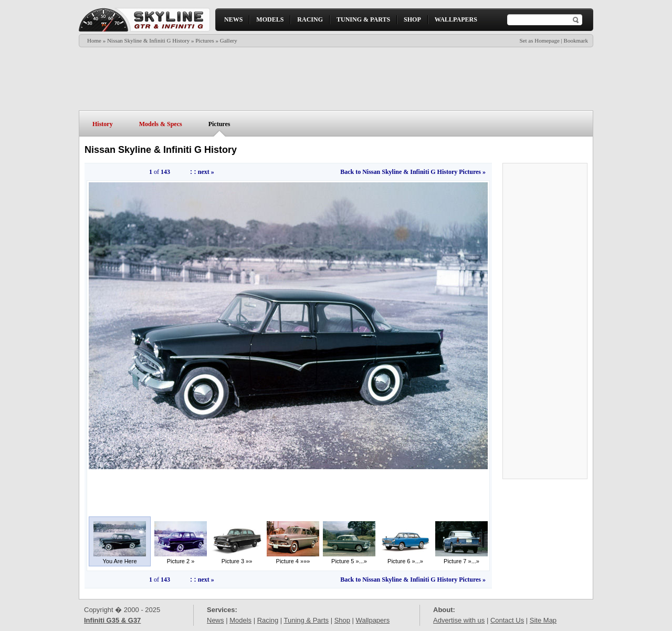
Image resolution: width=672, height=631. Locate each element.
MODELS (270, 19)
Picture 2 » (181, 558)
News (216, 620)
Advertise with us (459, 620)
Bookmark (576, 40)
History (103, 124)
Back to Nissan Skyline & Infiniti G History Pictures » (413, 172)
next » (206, 172)
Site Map (543, 620)
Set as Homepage (539, 40)
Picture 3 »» (237, 558)
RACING (310, 19)
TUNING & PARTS (363, 19)
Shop (342, 620)
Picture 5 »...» (349, 558)
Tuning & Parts (307, 620)
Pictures (204, 40)
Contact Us (507, 620)
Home (94, 40)
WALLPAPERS (456, 19)
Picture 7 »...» (461, 558)
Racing (268, 620)
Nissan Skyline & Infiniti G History (148, 40)
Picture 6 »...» (405, 558)
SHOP (412, 19)
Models (240, 620)
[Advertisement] (335, 79)
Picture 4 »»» (293, 558)
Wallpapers (373, 620)
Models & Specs (161, 124)
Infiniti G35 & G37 (112, 620)
